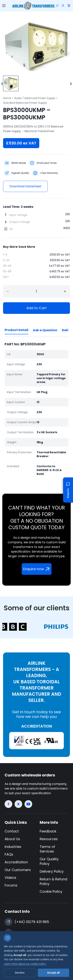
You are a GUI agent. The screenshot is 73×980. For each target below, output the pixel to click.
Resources (49, 839)
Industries (13, 847)
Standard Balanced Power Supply (25, 103)
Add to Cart (36, 308)
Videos (10, 878)
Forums (11, 885)
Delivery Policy (52, 871)
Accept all (53, 973)
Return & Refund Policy (53, 881)
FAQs (9, 854)
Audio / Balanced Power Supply (35, 98)
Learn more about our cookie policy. (25, 964)
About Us (12, 839)
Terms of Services (47, 849)
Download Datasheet (25, 186)
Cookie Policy (51, 891)
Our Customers (18, 870)
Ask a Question (45, 330)
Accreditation (16, 862)
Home (7, 98)
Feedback (48, 831)
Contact (12, 831)
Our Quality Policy (49, 861)
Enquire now (37, 569)
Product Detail (16, 330)
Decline (20, 973)
